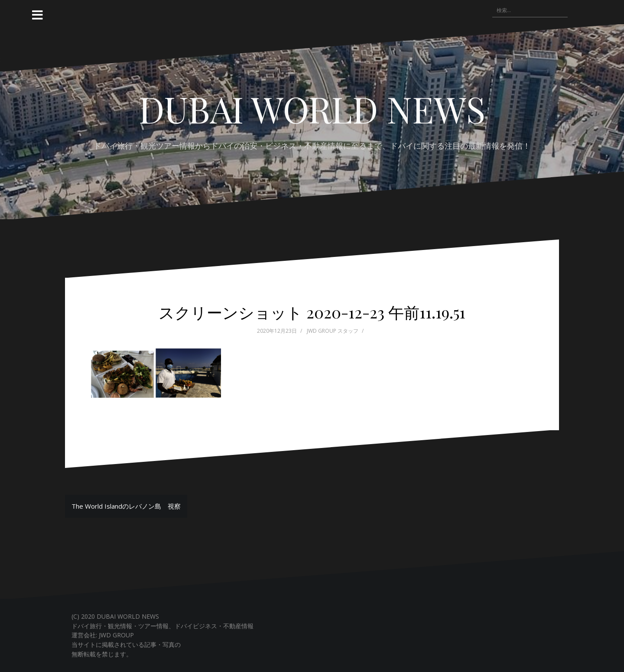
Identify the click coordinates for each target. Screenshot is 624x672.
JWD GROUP (116, 635)
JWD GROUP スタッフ (333, 331)
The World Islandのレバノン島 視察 (126, 506)
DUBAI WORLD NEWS (312, 109)
